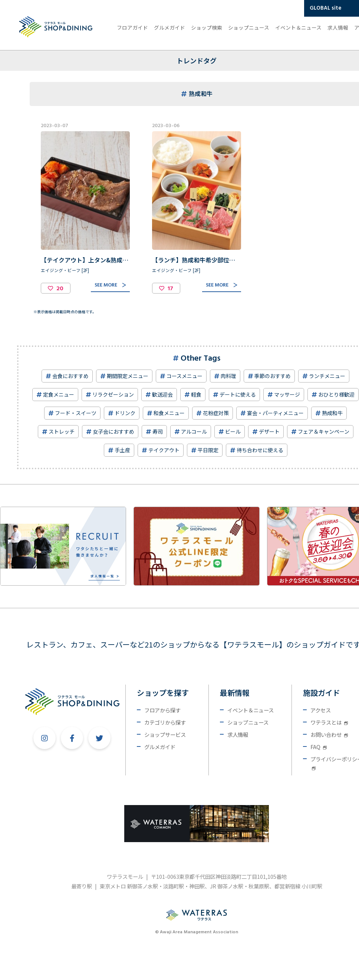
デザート (269, 431)
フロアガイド (132, 27)
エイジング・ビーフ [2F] (65, 270)
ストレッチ (62, 431)
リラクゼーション (113, 394)
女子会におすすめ (113, 431)
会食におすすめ (70, 376)
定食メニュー (59, 394)
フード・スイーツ (76, 413)
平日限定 (208, 450)
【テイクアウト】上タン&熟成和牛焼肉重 (96, 260)
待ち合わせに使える (260, 450)
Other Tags (200, 359)
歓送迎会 (162, 394)
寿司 (158, 431)
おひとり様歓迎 (336, 394)
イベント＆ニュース (298, 27)
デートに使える (238, 394)
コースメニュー (185, 376)
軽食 (196, 394)
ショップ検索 (207, 27)
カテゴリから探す (165, 722)
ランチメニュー (327, 376)
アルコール (194, 431)
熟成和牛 (332, 413)
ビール (233, 431)
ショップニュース (249, 27)
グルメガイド (169, 27)
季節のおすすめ (273, 376)
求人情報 (338, 27)
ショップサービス (165, 734)
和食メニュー (169, 413)
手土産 (122, 450)
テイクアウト (164, 450)
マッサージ (287, 394)
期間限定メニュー (128, 376)
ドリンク (125, 413)
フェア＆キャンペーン (324, 431)
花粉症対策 (216, 413)
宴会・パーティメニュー (275, 413)
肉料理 (228, 376)
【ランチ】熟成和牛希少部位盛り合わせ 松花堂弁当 (223, 260)
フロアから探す (162, 710)
